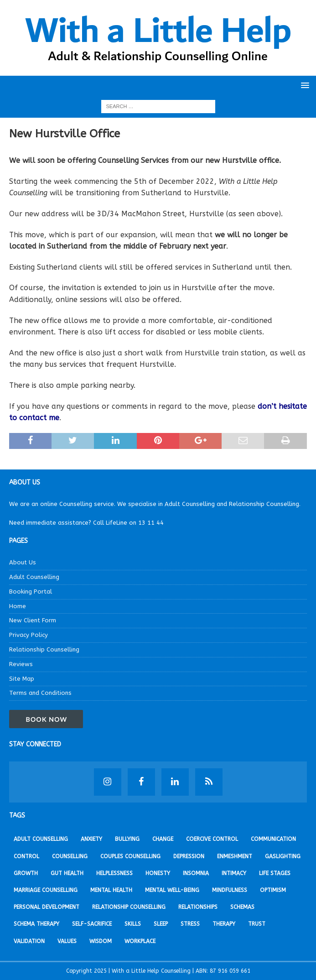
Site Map (22, 679)
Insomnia (196, 873)
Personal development (47, 907)
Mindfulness (230, 890)
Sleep (161, 924)
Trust (257, 924)
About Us (23, 562)
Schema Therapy (36, 924)
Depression (189, 856)
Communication (273, 839)
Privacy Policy (28, 635)
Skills (133, 924)
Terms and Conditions (40, 693)
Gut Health (67, 873)
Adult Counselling (34, 577)
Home (18, 606)
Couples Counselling (130, 856)
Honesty (158, 873)
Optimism (273, 890)
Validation (29, 941)
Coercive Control (212, 839)
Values (67, 941)
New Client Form (33, 620)
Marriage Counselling (46, 890)
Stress (190, 924)
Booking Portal (31, 592)
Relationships (198, 907)
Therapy (224, 924)
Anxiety (91, 839)
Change (163, 839)
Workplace (140, 941)
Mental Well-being (172, 890)
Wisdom (101, 941)
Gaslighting (283, 856)
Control (26, 856)
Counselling (70, 856)
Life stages (275, 873)
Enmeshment (235, 856)
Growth (26, 873)
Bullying (127, 839)
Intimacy (234, 873)
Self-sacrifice (92, 924)
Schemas (242, 907)
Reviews (21, 664)
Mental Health (111, 890)
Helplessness (114, 873)
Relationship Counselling (44, 649)
